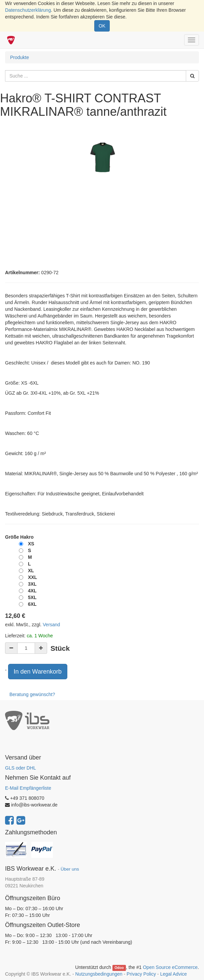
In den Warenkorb (38, 672)
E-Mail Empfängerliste (28, 788)
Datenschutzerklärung (28, 10)
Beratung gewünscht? (32, 694)
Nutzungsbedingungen (99, 974)
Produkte (20, 57)
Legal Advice (174, 974)
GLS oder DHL (21, 768)
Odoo (119, 968)
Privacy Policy (141, 974)
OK (102, 26)
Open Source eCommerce (170, 967)
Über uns (70, 869)
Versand (51, 625)
